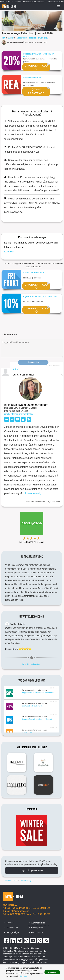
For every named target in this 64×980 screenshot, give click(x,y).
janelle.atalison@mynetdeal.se (19, 414)
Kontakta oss (11, 928)
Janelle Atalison (16, 42)
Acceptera (52, 972)
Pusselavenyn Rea (32, 78)
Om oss (9, 923)
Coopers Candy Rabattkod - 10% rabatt (37, 719)
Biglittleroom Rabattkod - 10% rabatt (41, 296)
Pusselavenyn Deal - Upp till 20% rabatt (39, 54)
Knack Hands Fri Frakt (34, 273)
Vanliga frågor (11, 932)
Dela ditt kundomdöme (32, 664)
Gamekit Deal (27, 732)
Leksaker (9, 252)
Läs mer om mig (33, 493)
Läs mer (24, 976)
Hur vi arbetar (36, 932)
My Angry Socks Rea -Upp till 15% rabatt (35, 1)
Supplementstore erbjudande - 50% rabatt (38, 693)
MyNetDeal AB (10, 905)
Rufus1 (16, 369)
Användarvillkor (37, 923)
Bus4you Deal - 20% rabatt (32, 706)
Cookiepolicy (36, 928)
